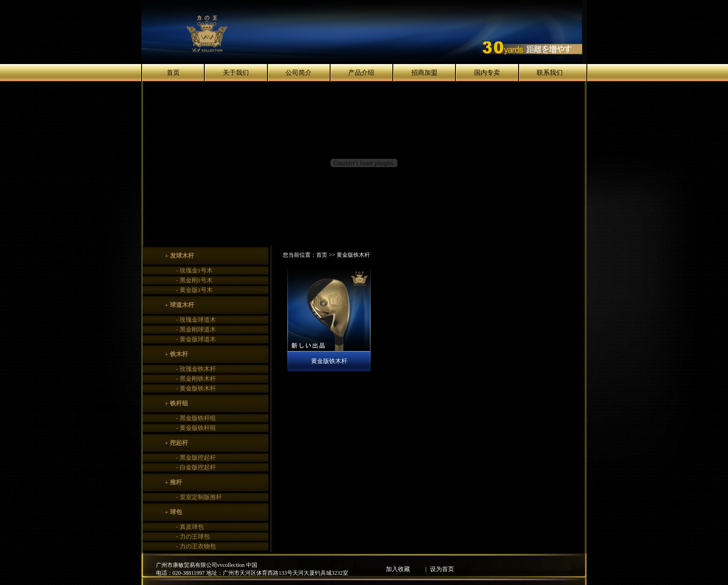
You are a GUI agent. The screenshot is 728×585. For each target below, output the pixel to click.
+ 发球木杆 (179, 256)
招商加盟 (424, 73)
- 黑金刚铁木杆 (196, 379)
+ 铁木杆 (176, 354)
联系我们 (550, 73)
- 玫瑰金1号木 (194, 270)
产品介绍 (361, 73)
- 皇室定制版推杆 (199, 497)
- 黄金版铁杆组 (196, 428)
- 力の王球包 (193, 536)
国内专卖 (487, 73)
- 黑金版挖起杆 (196, 458)
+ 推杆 (173, 482)
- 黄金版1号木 (194, 290)
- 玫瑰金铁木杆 (196, 369)
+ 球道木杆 (179, 305)
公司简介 (299, 73)
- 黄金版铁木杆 (196, 388)
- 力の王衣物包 (196, 546)
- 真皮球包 (190, 527)
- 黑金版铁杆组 (196, 418)
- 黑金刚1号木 (194, 280)
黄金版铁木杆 (329, 361)
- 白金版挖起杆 (196, 467)
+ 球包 (173, 512)
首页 (173, 73)
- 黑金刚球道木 (196, 329)
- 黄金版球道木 (196, 339)
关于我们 (236, 73)
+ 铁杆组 (176, 403)
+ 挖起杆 (176, 443)
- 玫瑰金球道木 (196, 320)
